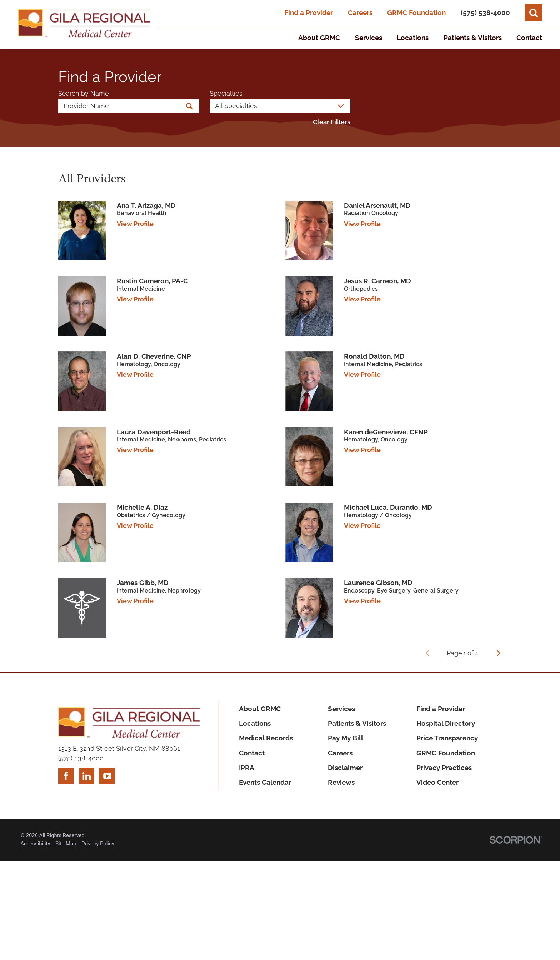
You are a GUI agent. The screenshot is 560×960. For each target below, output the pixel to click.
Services (341, 709)
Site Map (66, 844)
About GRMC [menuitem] (319, 37)
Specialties (226, 94)
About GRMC (260, 709)
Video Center (437, 782)
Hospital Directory (446, 723)
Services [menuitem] (369, 37)
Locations (255, 723)
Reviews (341, 782)
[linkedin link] (87, 776)
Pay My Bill (346, 738)
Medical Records (266, 738)
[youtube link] (107, 776)
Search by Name (84, 94)
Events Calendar (265, 782)
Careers (360, 12)
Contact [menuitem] (529, 37)
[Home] (84, 24)
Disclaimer (345, 767)
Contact (252, 753)
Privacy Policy (98, 844)
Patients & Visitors (357, 723)
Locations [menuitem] (413, 37)
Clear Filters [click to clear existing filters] (332, 122)
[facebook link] (66, 776)
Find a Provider (309, 12)
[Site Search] (533, 13)
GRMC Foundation (416, 12)
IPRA (247, 767)
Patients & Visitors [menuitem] (473, 37)
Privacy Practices (444, 767)
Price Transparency (447, 738)
